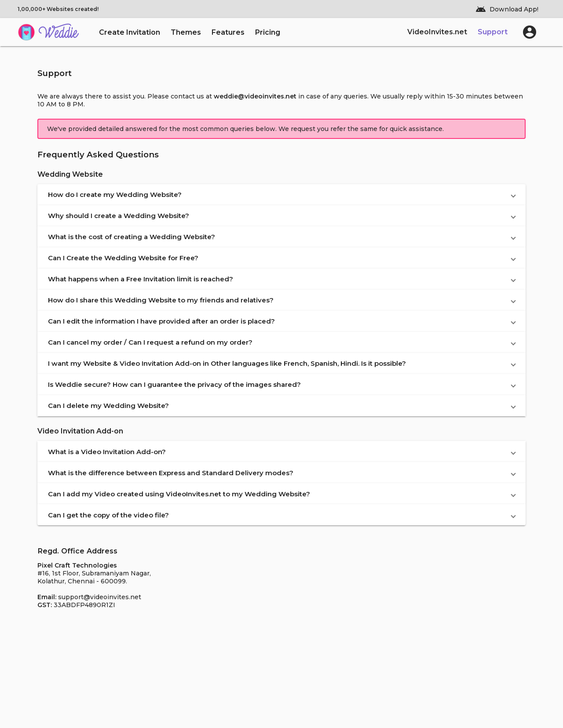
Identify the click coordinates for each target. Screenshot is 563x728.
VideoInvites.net (437, 32)
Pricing (268, 32)
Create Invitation (130, 32)
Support (493, 32)
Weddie (58, 34)
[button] (281, 195)
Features (228, 32)
